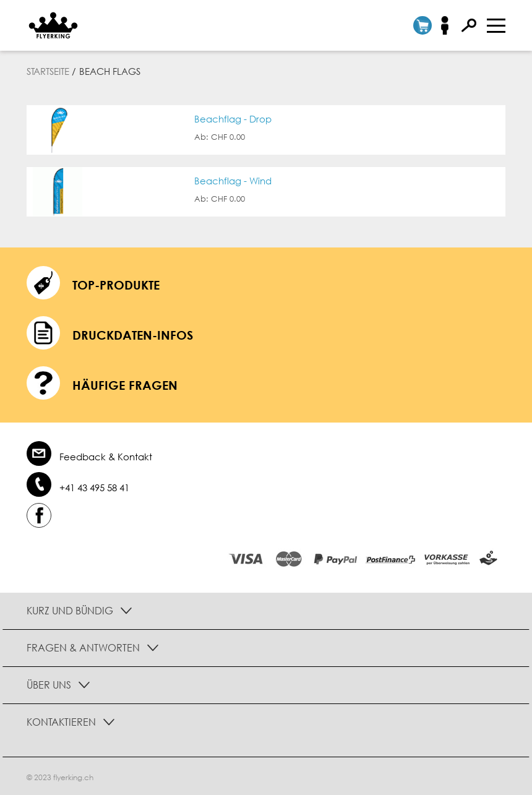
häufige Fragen (125, 385)
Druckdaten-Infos (133, 335)
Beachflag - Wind (233, 181)
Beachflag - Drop (233, 119)
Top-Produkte (116, 285)
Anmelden (449, 25)
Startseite (48, 71)
